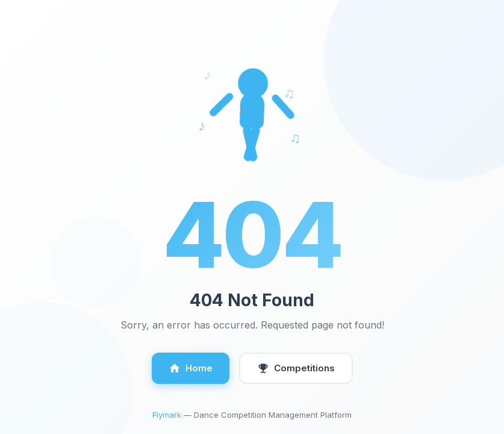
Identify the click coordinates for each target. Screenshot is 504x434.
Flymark (167, 415)
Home (191, 368)
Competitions (296, 368)
